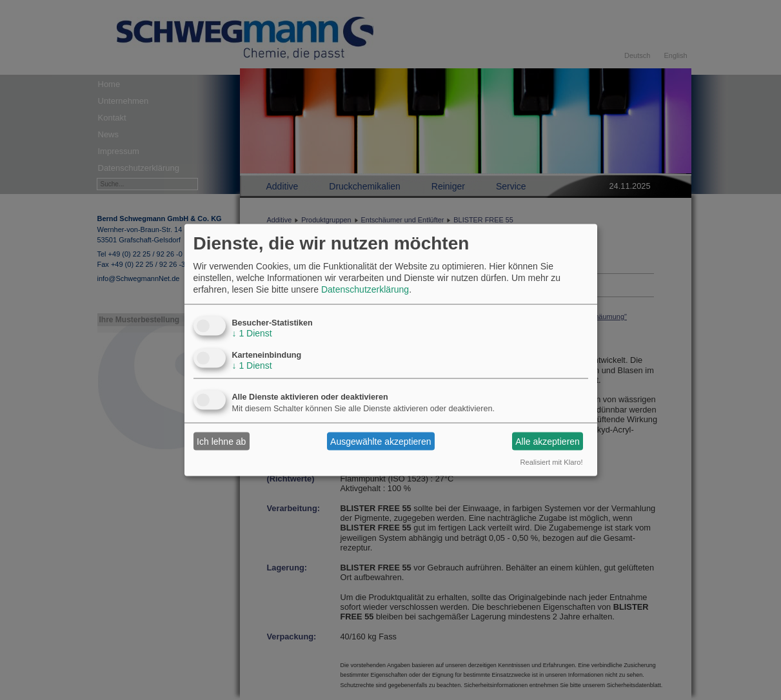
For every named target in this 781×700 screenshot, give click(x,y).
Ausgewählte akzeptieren (381, 441)
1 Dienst (252, 333)
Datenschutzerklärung (365, 289)
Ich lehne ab (221, 441)
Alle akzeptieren (548, 441)
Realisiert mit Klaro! (552, 462)
